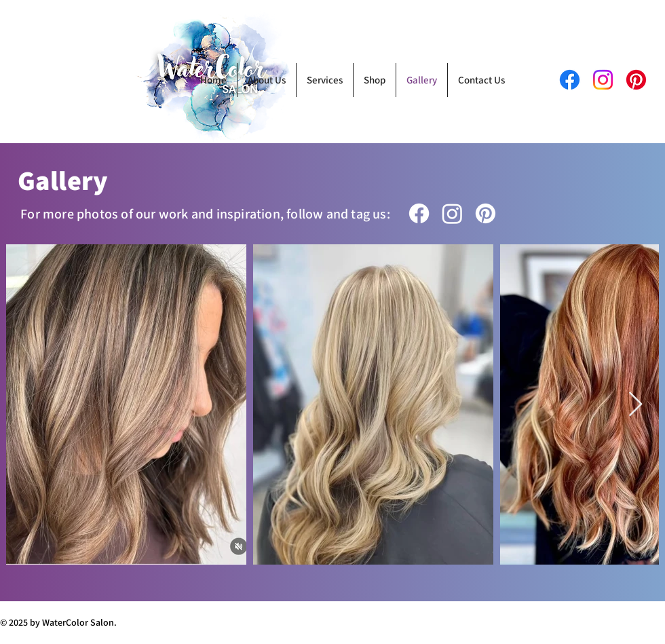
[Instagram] (452, 213)
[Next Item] (635, 405)
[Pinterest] (636, 80)
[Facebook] (419, 213)
